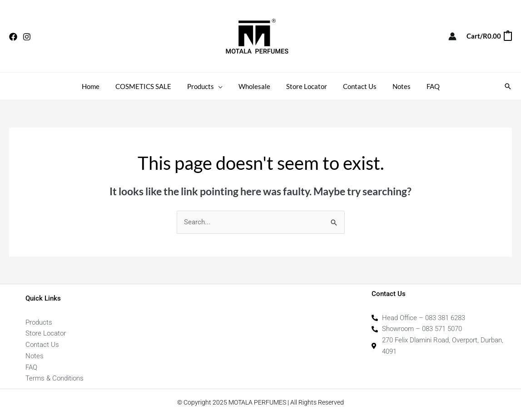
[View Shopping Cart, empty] (489, 36)
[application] (221, 86)
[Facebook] (13, 37)
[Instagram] (27, 37)
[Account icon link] (452, 36)
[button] (508, 86)
